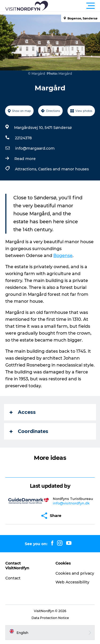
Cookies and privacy (75, 573)
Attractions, (27, 169)
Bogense (63, 256)
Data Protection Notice (50, 618)
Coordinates (29, 431)
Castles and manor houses (63, 169)
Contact (13, 578)
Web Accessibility (72, 582)
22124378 (23, 138)
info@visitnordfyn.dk (71, 503)
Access (23, 412)
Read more (25, 159)
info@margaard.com (35, 148)
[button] (74, 6)
